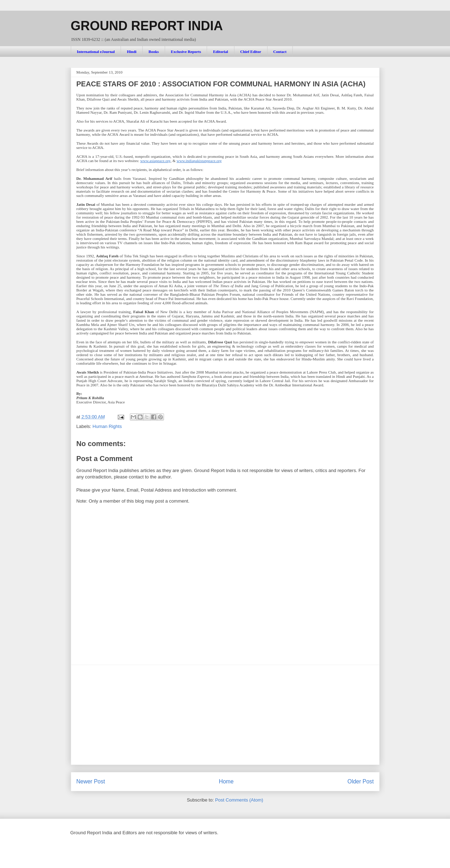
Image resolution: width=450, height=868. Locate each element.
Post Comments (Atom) (239, 800)
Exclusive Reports (186, 52)
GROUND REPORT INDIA (147, 26)
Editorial (221, 52)
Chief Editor (251, 52)
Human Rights (107, 426)
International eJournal (96, 52)
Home (226, 781)
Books (154, 52)
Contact (280, 52)
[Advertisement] (225, 715)
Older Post (361, 781)
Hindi (132, 52)
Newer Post (91, 781)
